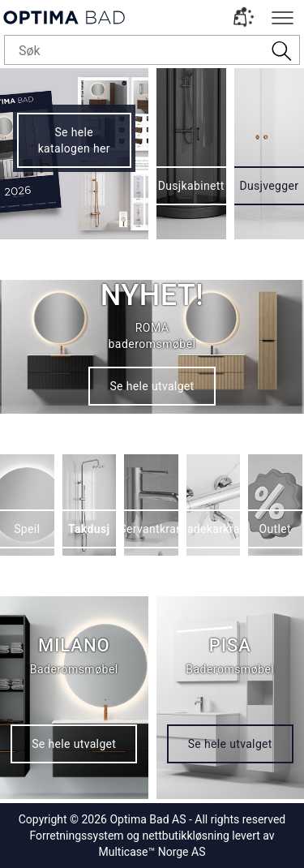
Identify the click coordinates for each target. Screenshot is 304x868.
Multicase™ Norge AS (152, 852)
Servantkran (151, 529)
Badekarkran (213, 529)
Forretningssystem (76, 836)
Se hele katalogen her (74, 140)
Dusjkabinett (191, 186)
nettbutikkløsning (185, 836)
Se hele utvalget (152, 386)
